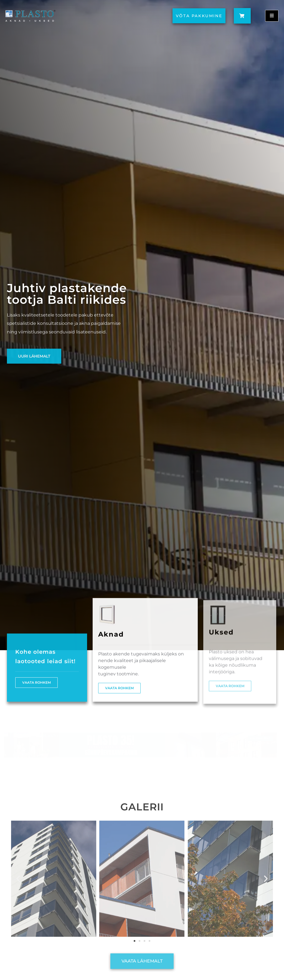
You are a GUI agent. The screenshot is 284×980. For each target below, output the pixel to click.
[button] (18, 879)
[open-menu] (272, 16)
